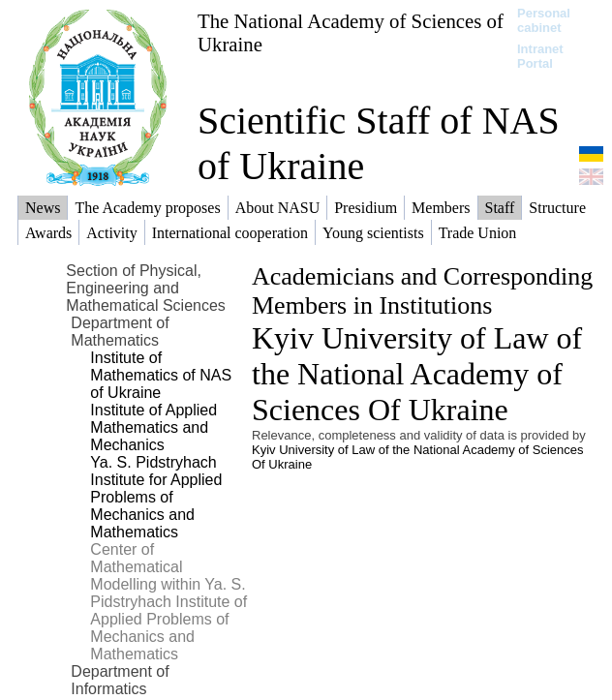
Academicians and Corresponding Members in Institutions (422, 291)
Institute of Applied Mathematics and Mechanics (153, 427)
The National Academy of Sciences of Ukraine (351, 32)
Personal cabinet (544, 20)
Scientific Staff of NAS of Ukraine (379, 143)
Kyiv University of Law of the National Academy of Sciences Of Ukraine (417, 374)
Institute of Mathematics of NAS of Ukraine (161, 375)
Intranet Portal (540, 56)
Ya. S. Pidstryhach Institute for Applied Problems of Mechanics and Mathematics (156, 497)
